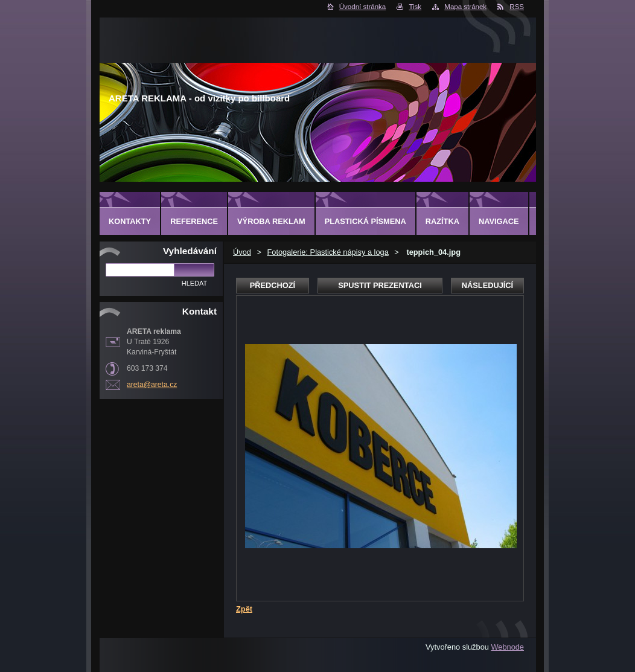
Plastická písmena (365, 221)
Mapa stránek (465, 7)
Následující (487, 285)
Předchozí (273, 285)
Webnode (507, 647)
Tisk (415, 7)
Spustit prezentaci (380, 285)
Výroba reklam (271, 221)
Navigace (499, 221)
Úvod (242, 252)
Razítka (442, 221)
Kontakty (130, 221)
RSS (517, 7)
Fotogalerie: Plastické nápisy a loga (327, 252)
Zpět (244, 609)
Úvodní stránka (362, 7)
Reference (194, 221)
